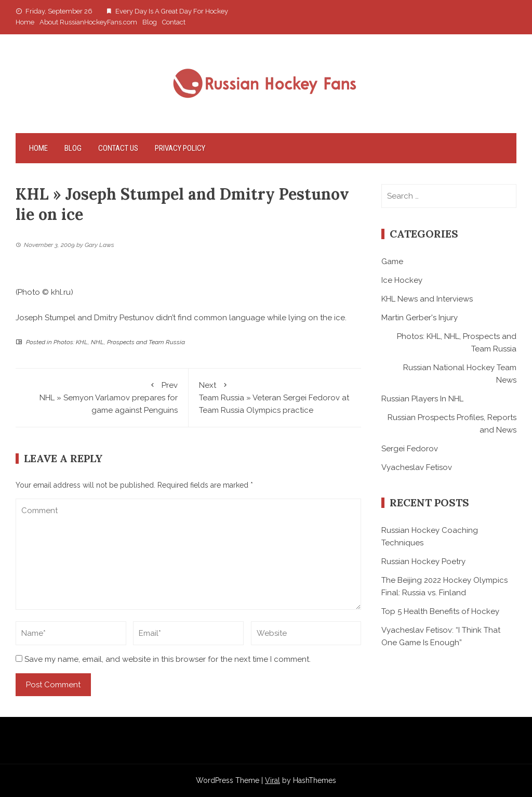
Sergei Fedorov (410, 449)
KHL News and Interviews (427, 299)
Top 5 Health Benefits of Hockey (440, 611)
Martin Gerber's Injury (420, 318)
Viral (272, 780)
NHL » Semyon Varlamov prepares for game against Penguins (102, 397)
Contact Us (118, 148)
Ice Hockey (402, 280)
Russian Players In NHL (422, 399)
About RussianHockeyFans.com (88, 22)
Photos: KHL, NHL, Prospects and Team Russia (119, 342)
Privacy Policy (180, 148)
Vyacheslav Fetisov (417, 467)
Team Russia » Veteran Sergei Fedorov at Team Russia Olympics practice (275, 397)
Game (392, 262)
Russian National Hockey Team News (460, 374)
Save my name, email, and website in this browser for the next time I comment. (168, 659)
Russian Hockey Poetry (423, 561)
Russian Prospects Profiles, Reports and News (452, 424)
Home (25, 22)
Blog (150, 22)
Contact (174, 22)
